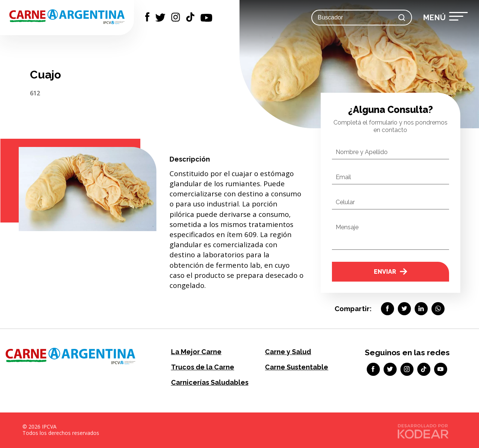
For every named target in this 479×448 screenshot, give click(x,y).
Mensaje (347, 227)
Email (343, 177)
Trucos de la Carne (203, 367)
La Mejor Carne (196, 352)
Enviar (390, 272)
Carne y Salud (288, 352)
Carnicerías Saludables (210, 382)
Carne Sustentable (297, 367)
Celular (345, 202)
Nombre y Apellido (362, 152)
